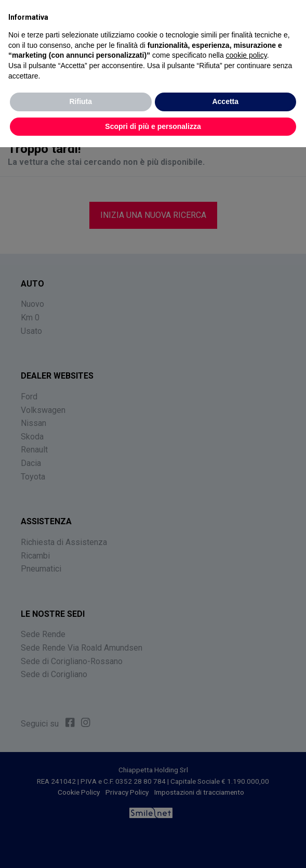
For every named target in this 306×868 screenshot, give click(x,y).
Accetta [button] (225, 101)
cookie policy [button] (247, 55)
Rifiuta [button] (81, 101)
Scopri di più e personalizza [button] (153, 126)
